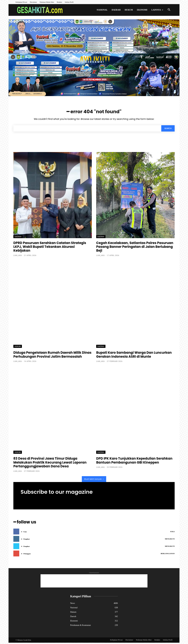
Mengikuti (170, 540)
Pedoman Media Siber (47, 2)
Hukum (129, 10)
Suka (172, 533)
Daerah (116, 10)
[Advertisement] (94, 582)
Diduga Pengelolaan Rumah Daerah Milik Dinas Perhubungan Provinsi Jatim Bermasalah (52, 356)
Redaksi (59, 2)
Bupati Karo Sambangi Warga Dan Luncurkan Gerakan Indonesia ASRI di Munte (134, 356)
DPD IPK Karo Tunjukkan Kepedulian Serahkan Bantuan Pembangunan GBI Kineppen (134, 462)
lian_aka (18, 257)
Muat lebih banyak (94, 481)
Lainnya (157, 10)
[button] (169, 10)
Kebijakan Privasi (21, 2)
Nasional (102, 10)
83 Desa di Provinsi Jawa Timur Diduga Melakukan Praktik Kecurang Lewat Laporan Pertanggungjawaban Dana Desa (50, 464)
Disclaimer (33, 2)
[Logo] (41, 10)
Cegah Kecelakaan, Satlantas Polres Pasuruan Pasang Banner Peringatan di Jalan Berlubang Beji (135, 249)
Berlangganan (168, 555)
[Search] (167, 130)
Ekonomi (142, 10)
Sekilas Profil (69, 2)
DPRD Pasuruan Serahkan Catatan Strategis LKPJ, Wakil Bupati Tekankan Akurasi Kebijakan (50, 249)
